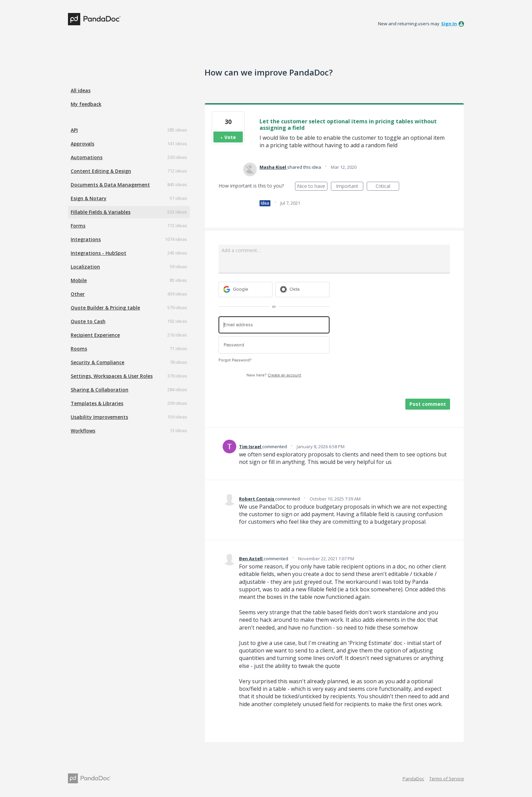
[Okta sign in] (302, 290)
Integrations (86, 239)
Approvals (82, 144)
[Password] (274, 345)
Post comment (428, 404)
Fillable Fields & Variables (101, 212)
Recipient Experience (95, 335)
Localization (85, 267)
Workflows (83, 431)
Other (78, 294)
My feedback (86, 104)
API (74, 130)
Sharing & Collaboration (100, 390)
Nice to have (312, 187)
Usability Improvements (99, 417)
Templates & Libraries (97, 403)
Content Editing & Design (101, 171)
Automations (87, 157)
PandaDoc (413, 779)
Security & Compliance (97, 362)
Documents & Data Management (110, 185)
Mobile (79, 280)
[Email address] (274, 325)
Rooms (79, 349)
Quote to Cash (88, 321)
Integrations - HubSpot (99, 253)
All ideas (81, 90)
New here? (274, 375)
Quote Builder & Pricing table (105, 308)
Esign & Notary (89, 198)
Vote (230, 137)
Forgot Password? (235, 360)
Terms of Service (447, 779)
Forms (78, 226)
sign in (449, 24)
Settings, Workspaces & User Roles (112, 376)
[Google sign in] (246, 290)
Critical (387, 187)
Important (350, 187)
